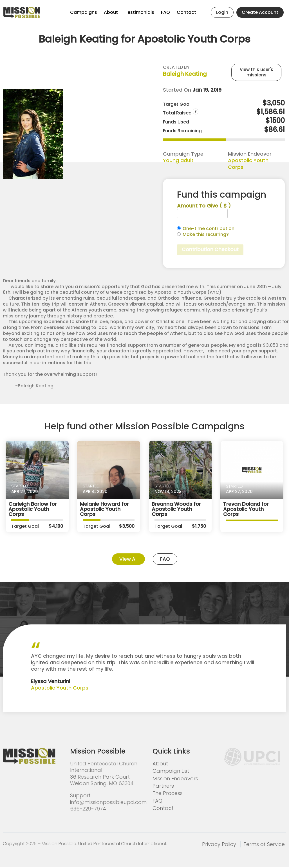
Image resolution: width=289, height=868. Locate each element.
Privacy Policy (219, 845)
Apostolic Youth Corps (248, 164)
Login (222, 12)
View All (128, 560)
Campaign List (171, 772)
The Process (168, 794)
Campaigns (84, 12)
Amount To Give (204, 206)
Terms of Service (264, 845)
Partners (163, 787)
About (111, 12)
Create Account (260, 12)
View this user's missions (256, 72)
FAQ (165, 12)
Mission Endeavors (175, 779)
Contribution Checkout (211, 250)
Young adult (178, 160)
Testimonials (139, 12)
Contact (186, 12)
